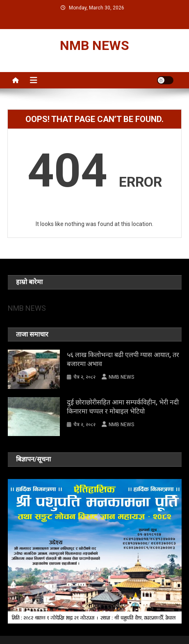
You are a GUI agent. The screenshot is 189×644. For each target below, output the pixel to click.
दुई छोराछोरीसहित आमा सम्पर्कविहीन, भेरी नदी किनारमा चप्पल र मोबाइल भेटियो (123, 407)
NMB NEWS (94, 45)
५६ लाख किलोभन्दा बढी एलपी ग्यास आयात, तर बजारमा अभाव (123, 359)
